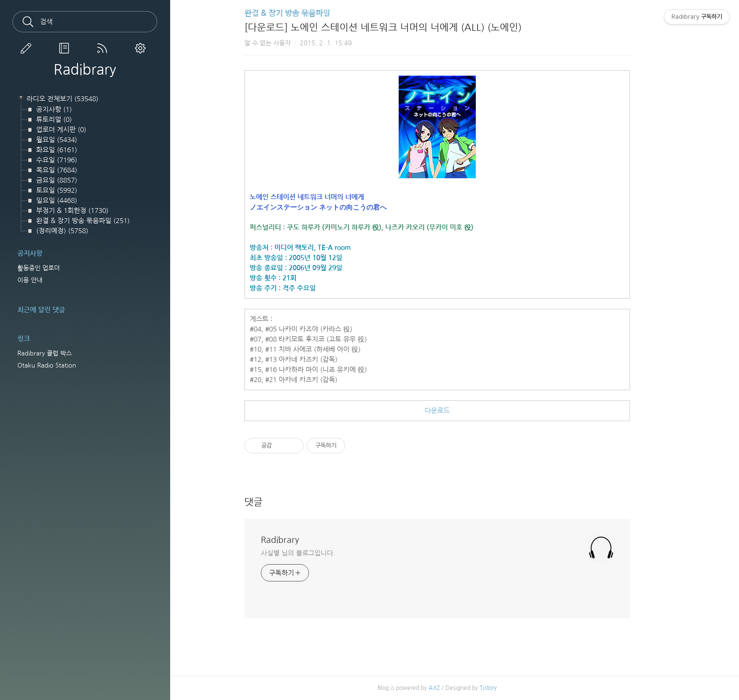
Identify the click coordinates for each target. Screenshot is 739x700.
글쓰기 (28, 48)
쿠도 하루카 (321, 227)
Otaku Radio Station (47, 365)
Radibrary (85, 69)
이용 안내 (30, 280)
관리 (142, 48)
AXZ (452, 688)
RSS (104, 48)
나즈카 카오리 (422, 227)
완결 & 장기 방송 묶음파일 (305, 13)
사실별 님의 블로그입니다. (315, 553)
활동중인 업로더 (39, 268)
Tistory (506, 688)
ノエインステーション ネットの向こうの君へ (336, 207)
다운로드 (455, 410)
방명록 (66, 48)
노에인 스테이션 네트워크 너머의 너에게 (324, 197)
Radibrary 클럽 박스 (45, 353)
